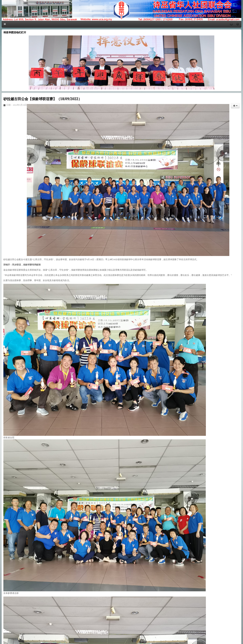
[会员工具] (235, 106)
